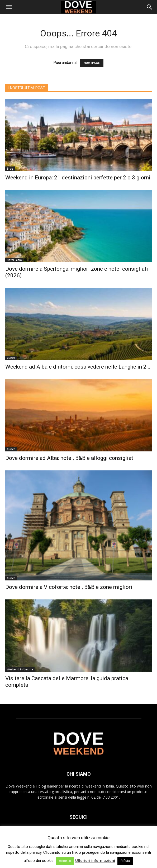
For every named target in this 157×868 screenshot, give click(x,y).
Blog (10, 169)
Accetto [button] (65, 861)
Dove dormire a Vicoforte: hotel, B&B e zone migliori (69, 587)
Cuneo (11, 358)
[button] (9, 7)
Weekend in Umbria (20, 669)
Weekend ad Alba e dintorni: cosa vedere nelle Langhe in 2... (78, 367)
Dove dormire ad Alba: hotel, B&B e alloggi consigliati (70, 458)
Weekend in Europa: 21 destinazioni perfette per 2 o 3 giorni (78, 178)
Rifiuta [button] (125, 861)
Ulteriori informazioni (95, 861)
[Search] (150, 7)
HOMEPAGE (92, 63)
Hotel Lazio (14, 260)
